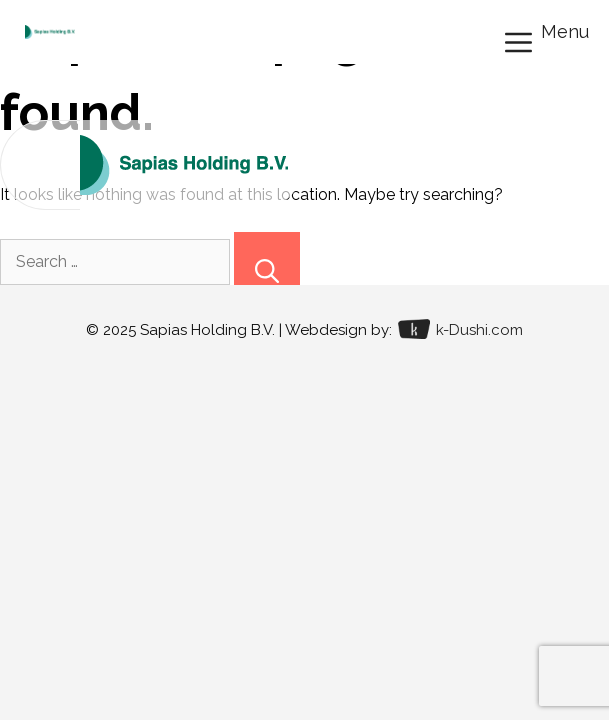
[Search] (267, 258)
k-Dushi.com (460, 330)
